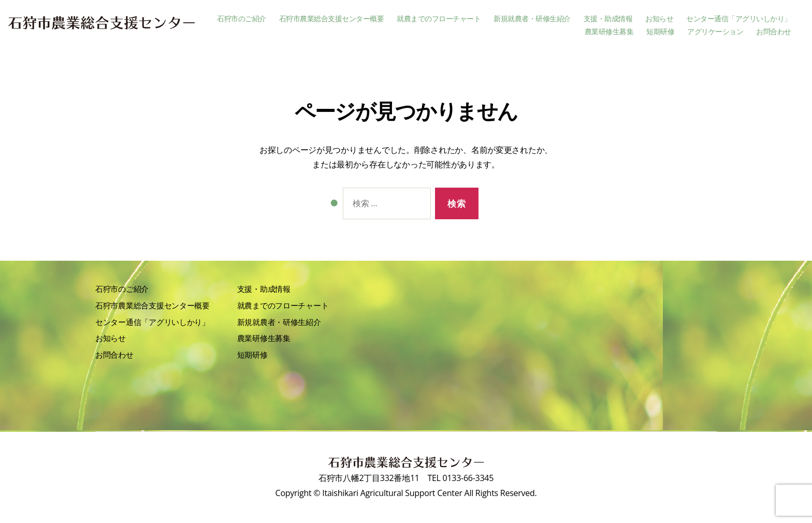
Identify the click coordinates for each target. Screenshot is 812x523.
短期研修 (660, 32)
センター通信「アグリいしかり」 (739, 19)
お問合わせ (774, 32)
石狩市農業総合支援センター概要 (332, 19)
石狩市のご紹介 (242, 19)
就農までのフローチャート (439, 19)
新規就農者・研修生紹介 (532, 19)
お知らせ (659, 19)
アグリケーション (715, 32)
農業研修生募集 (609, 32)
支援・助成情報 (608, 19)
